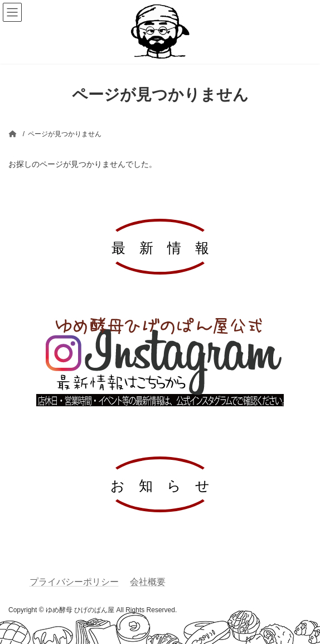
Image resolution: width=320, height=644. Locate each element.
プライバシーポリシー (74, 582)
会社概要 (148, 582)
